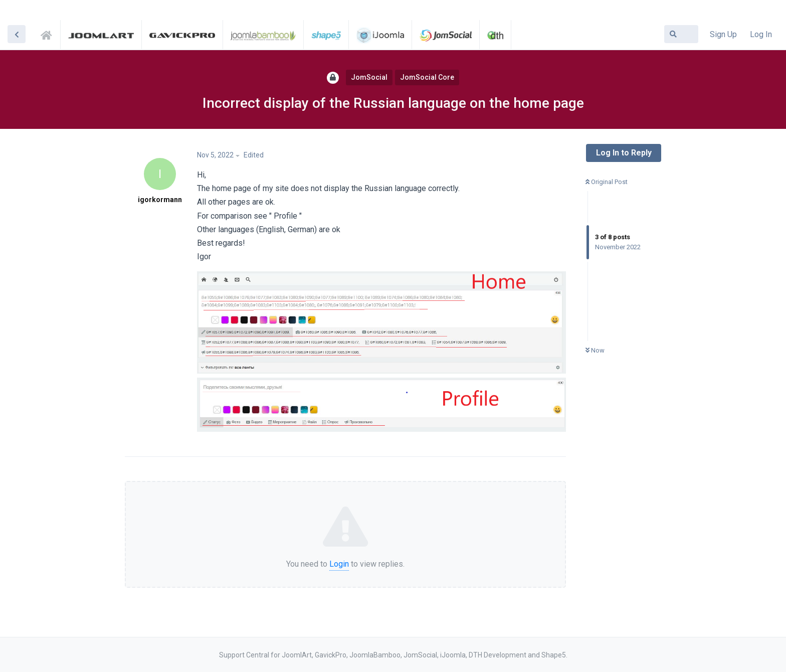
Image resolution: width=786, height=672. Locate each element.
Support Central (49, 34)
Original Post (607, 182)
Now (595, 350)
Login (339, 564)
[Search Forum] (681, 34)
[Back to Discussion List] (17, 34)
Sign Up (723, 34)
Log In (761, 34)
